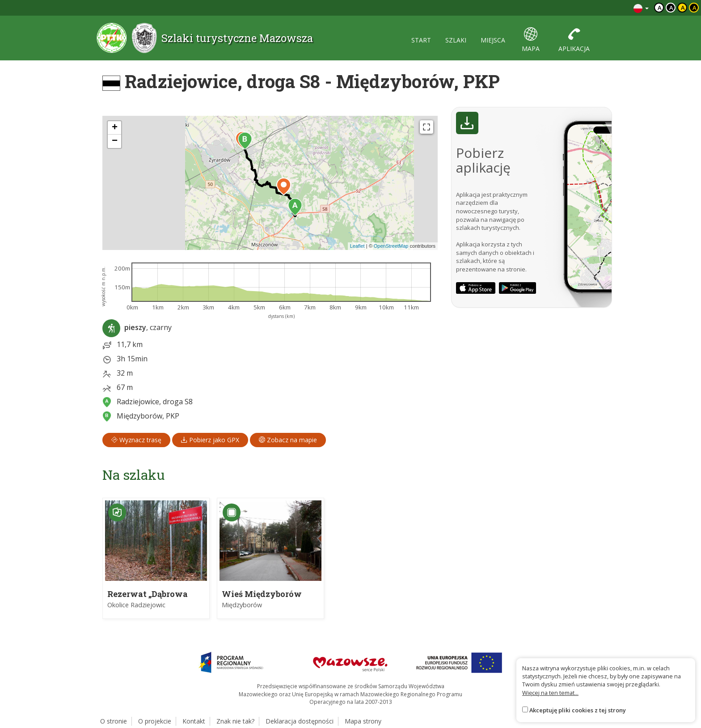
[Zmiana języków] (641, 8)
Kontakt (194, 721)
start (421, 40)
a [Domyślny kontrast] (660, 8)
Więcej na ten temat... (550, 693)
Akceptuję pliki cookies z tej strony (578, 710)
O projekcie (155, 721)
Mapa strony (363, 721)
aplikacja (574, 40)
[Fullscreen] (427, 127)
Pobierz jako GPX (210, 440)
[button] (295, 207)
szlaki (456, 40)
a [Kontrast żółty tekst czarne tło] (695, 8)
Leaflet (357, 246)
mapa (531, 40)
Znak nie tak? (235, 721)
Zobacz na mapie (288, 440)
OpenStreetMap (391, 246)
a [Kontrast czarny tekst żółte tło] (683, 8)
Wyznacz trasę (136, 440)
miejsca (493, 40)
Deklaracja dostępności (300, 721)
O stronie (114, 721)
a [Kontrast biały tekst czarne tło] (671, 8)
